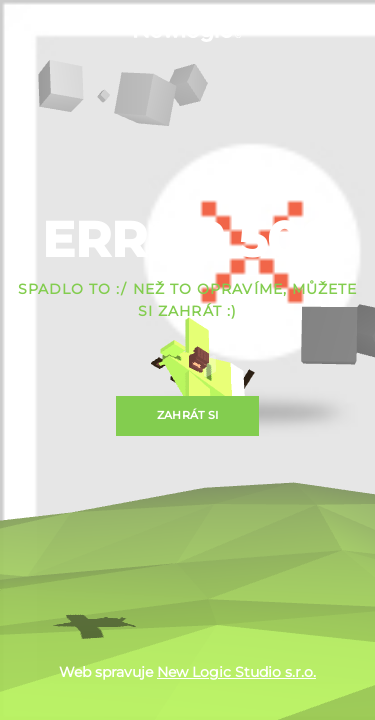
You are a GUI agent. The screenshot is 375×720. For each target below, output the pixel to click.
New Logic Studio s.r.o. (236, 672)
